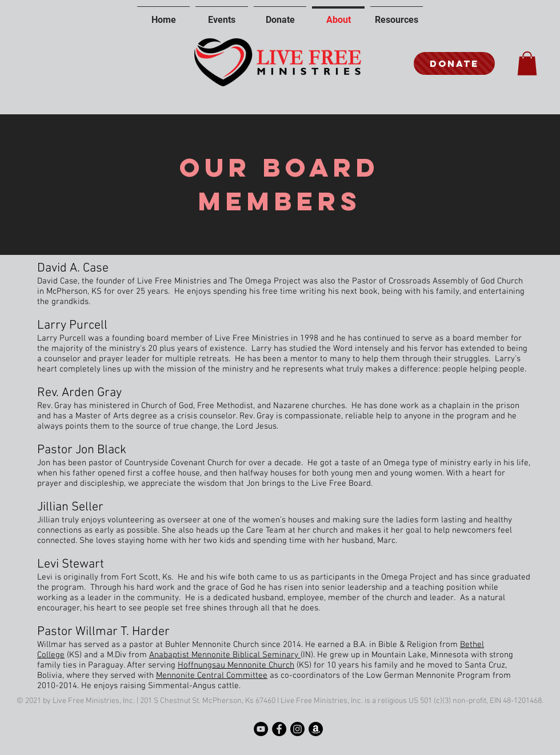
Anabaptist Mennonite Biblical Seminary (225, 655)
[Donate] (454, 63)
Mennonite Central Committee (212, 676)
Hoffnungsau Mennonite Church (236, 665)
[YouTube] (261, 729)
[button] (527, 63)
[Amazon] (316, 729)
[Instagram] (297, 729)
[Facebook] (279, 729)
